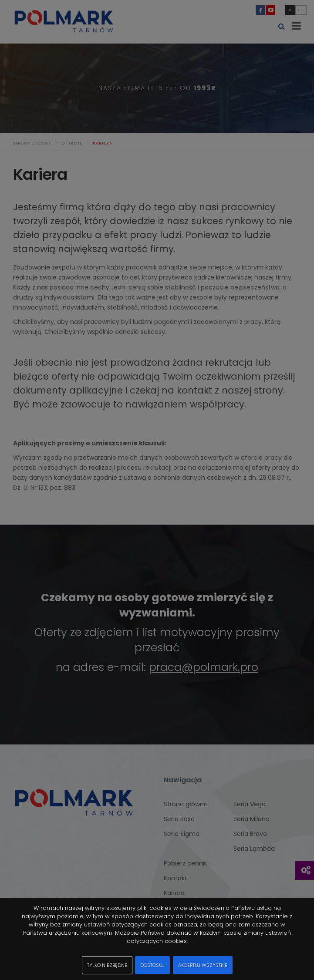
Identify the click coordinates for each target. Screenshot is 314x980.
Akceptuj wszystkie (203, 965)
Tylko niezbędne (107, 965)
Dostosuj (152, 965)
